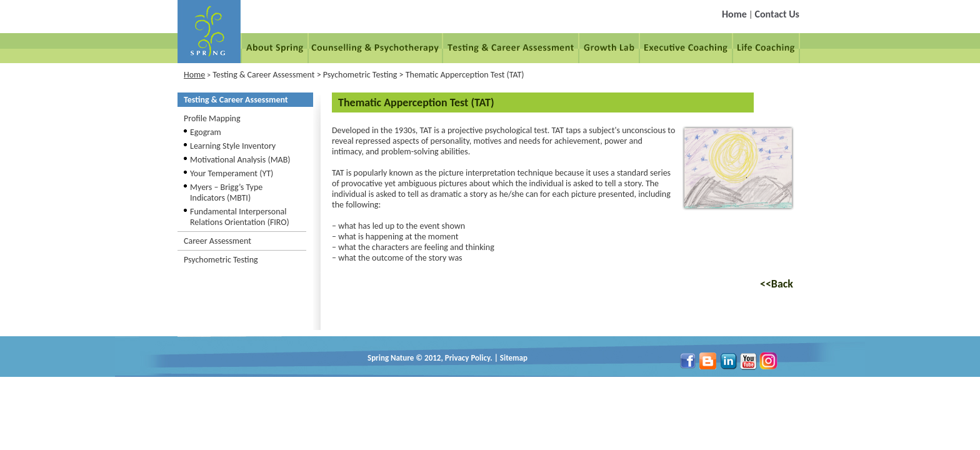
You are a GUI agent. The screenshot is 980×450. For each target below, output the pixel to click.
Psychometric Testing (221, 260)
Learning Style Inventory (233, 146)
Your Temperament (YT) (232, 173)
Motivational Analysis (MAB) (240, 160)
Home (734, 14)
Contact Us (777, 14)
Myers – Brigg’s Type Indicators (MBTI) (226, 192)
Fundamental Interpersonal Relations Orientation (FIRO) (240, 217)
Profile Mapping (212, 118)
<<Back (777, 284)
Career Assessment (217, 241)
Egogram (206, 132)
